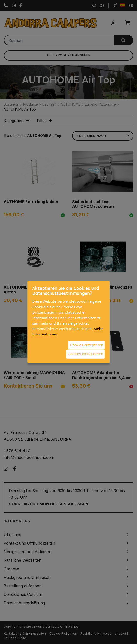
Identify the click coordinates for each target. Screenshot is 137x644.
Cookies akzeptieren (86, 345)
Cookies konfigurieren (85, 354)
